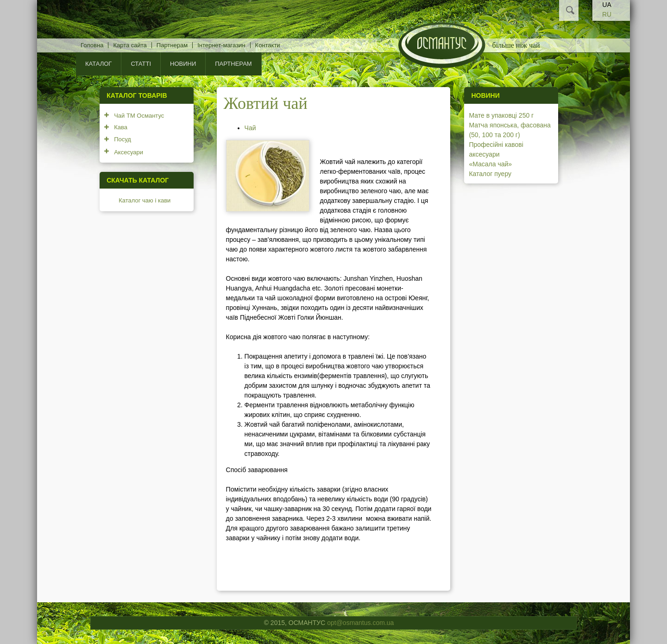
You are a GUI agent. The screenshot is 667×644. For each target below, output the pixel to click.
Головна (92, 45)
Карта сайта (130, 45)
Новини (183, 64)
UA (607, 5)
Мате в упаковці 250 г (501, 115)
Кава (121, 127)
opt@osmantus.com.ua (360, 623)
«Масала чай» (490, 164)
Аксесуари (129, 152)
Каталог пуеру (490, 174)
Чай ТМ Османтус (139, 116)
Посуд (123, 139)
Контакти (268, 45)
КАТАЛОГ (98, 64)
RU (607, 14)
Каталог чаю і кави (145, 200)
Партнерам (172, 45)
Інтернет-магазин (221, 45)
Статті (141, 64)
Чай (250, 128)
